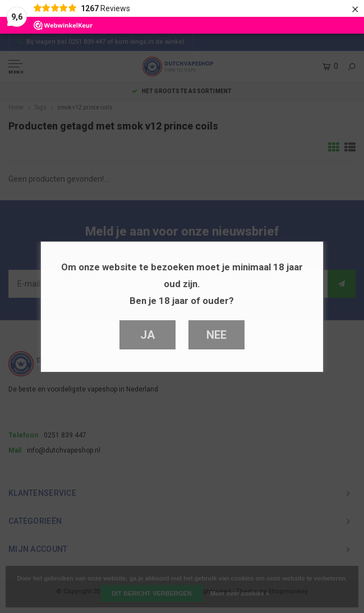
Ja (148, 335)
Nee (216, 335)
